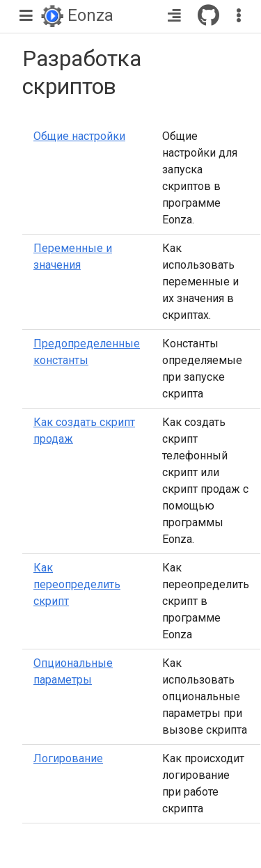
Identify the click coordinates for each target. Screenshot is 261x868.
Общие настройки (79, 136)
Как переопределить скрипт (77, 584)
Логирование (68, 758)
